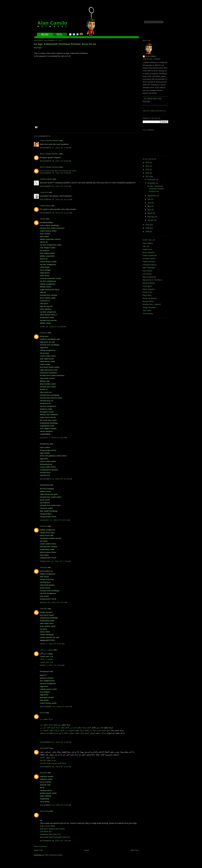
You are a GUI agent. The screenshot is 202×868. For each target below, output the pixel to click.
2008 (148, 232)
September (152, 196)
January (151, 220)
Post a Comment (40, 846)
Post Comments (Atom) (54, 855)
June (150, 203)
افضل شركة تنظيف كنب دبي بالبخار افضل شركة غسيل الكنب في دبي (66, 728)
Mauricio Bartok (149, 283)
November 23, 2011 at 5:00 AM (56, 186)
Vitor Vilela (147, 311)
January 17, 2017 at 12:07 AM (55, 520)
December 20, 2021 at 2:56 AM (56, 841)
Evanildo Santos (149, 259)
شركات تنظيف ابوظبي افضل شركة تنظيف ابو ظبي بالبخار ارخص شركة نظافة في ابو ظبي (73, 733)
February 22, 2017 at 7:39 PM (55, 561)
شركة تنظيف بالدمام (47, 758)
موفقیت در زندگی (46, 650)
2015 (148, 166)
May (149, 206)
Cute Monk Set (46, 832)
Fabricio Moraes (149, 262)
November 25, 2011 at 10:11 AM (56, 199)
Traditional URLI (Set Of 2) (50, 834)
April (149, 210)
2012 (148, 173)
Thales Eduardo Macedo (49, 140)
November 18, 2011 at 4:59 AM (56, 161)
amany (43, 713)
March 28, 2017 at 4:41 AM (53, 602)
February (151, 217)
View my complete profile (154, 111)
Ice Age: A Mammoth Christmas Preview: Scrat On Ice (65, 44)
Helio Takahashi (149, 268)
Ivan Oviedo (147, 271)
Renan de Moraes (150, 298)
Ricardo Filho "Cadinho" (152, 304)
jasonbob (43, 773)
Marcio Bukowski (149, 277)
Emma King (44, 811)
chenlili (43, 219)
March (150, 213)
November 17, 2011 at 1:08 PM (56, 148)
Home (87, 850)
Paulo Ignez (147, 286)
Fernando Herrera (150, 265)
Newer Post (38, 850)
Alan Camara (148, 243)
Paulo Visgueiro (149, 289)
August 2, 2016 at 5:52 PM (53, 438)
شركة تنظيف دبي (46, 719)
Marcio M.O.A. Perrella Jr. (153, 280)
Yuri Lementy (148, 314)
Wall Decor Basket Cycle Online (52, 829)
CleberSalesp (45, 206)
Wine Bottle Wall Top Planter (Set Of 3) (55, 837)
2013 (148, 169)
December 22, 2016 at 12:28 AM (56, 479)
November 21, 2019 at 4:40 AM (56, 742)
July (149, 199)
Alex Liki (146, 246)
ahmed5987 (45, 748)
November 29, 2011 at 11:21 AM (56, 213)
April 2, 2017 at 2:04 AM (52, 665)
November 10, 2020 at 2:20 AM (56, 805)
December (152, 180)
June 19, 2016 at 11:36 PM (53, 327)
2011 (148, 176)
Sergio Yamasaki (149, 307)
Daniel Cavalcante (150, 255)
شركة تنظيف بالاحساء (48, 760)
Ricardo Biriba (148, 301)
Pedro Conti (147, 292)
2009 (148, 228)
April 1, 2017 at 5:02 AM (52, 644)
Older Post (134, 850)
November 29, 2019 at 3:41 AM (56, 767)
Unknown (44, 333)
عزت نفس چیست (47, 662)
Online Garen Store (47, 826)
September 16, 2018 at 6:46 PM (56, 707)
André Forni (147, 249)
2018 (148, 162)
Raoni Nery (147, 295)
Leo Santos (147, 274)
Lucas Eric (44, 192)
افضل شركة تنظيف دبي (49, 725)
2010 (148, 225)
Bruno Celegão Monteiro (49, 154)
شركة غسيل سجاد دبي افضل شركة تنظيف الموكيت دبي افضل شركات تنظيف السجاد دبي (73, 730)
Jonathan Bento (46, 179)
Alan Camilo (151, 56)
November (152, 183)
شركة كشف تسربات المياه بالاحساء (53, 763)
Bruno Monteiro (149, 253)
